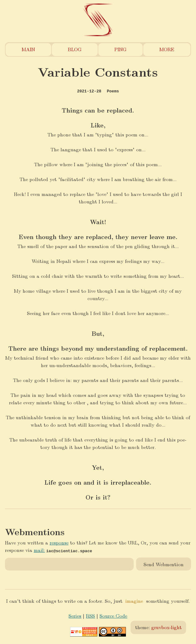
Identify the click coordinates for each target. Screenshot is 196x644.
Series (75, 616)
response (59, 542)
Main (28, 49)
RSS (90, 616)
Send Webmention (164, 564)
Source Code (113, 616)
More (167, 49)
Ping (120, 49)
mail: (39, 550)
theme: (158, 627)
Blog (75, 49)
